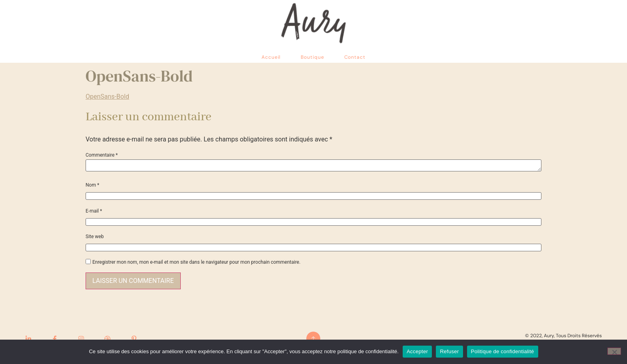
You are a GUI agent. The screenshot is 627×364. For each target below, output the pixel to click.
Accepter (417, 351)
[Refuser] (614, 351)
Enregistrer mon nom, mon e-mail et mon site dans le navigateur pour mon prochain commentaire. (196, 262)
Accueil (271, 57)
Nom (92, 185)
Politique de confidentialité (503, 351)
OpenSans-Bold (107, 96)
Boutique (312, 57)
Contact (355, 57)
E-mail (94, 211)
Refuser (449, 351)
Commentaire (102, 155)
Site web (95, 237)
